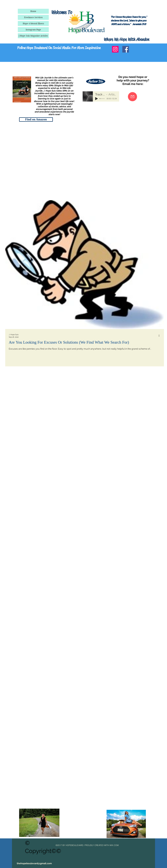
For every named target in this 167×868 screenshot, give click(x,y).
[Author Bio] (96, 81)
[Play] (96, 99)
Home (33, 11)
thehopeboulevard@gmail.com (34, 863)
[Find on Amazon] (36, 119)
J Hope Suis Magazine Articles (33, 36)
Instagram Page (33, 30)
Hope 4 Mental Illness (33, 23)
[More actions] (160, 336)
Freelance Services (33, 17)
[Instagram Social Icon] (115, 49)
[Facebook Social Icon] (126, 49)
